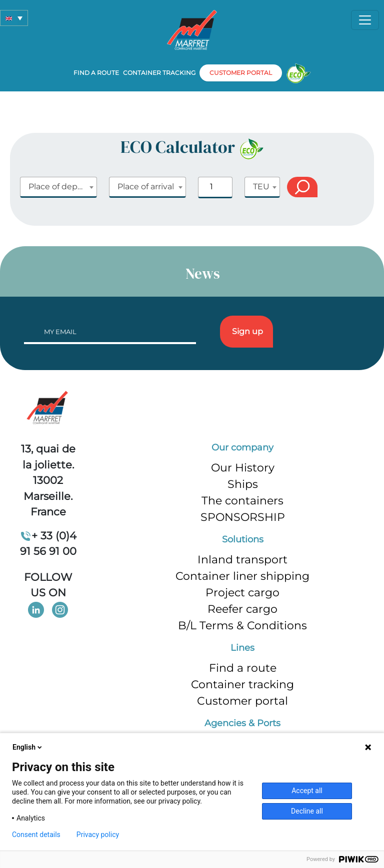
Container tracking (159, 73)
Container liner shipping (242, 576)
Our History (243, 468)
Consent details (36, 835)
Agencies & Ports (242, 723)
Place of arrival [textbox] (146, 187)
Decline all (307, 811)
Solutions (243, 539)
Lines (242, 648)
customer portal (241, 73)
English (28, 747)
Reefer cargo (242, 609)
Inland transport (242, 560)
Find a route (96, 73)
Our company (242, 447)
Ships (243, 484)
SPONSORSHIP (243, 517)
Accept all (307, 791)
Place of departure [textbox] (62, 187)
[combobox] (58, 187)
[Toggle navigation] (365, 20)
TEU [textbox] (261, 187)
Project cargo (242, 593)
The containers (242, 501)
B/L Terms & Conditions (242, 626)
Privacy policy (98, 835)
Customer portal (242, 701)
